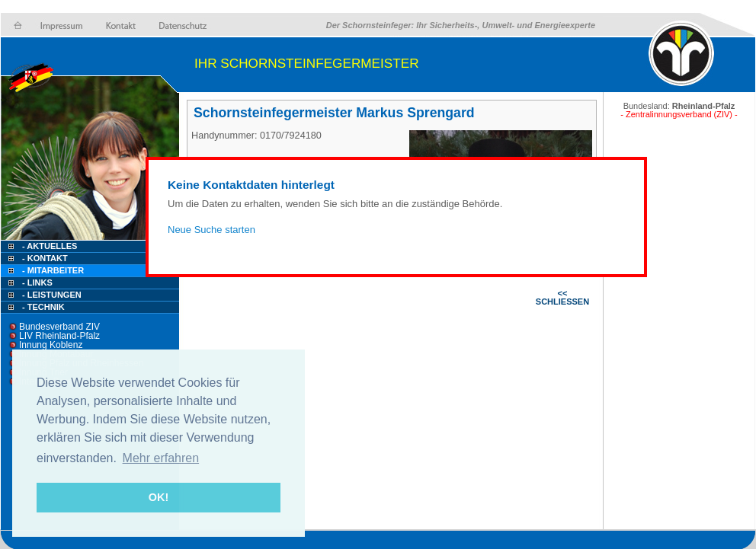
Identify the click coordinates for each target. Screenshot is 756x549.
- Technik (43, 307)
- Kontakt (44, 258)
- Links (37, 282)
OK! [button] (159, 497)
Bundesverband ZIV (59, 327)
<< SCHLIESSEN (562, 297)
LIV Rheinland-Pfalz (59, 336)
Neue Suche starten (211, 230)
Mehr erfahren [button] (161, 458)
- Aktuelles (48, 246)
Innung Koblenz (51, 345)
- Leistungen (52, 295)
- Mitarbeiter (53, 270)
